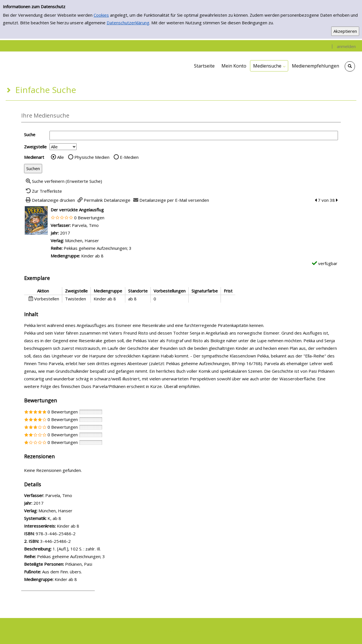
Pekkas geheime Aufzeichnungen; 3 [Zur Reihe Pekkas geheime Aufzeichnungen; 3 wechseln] (98, 248)
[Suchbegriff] (194, 135)
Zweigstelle (35, 147)
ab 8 (57, 518)
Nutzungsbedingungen (183, 631)
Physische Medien (92, 157)
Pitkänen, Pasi (79, 564)
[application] (269, 66)
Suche (30, 135)
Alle (61, 157)
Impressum (225, 631)
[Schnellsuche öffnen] (350, 66)
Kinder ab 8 (68, 526)
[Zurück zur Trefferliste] (43, 191)
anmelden (346, 46)
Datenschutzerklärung (128, 23)
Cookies (101, 15)
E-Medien (129, 157)
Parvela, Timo (85, 225)
